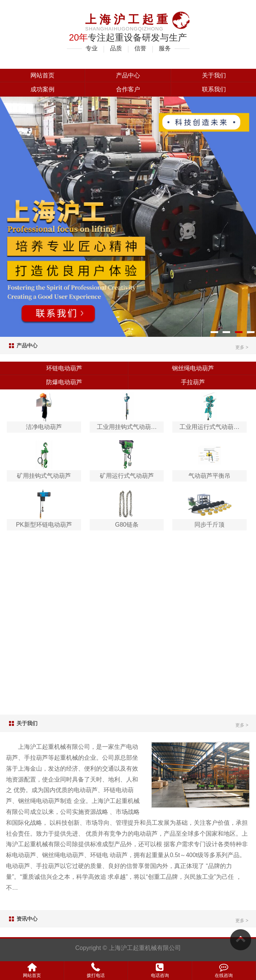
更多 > (242, 347)
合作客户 (128, 89)
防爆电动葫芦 (64, 382)
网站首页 (42, 75)
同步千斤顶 (209, 525)
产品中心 (128, 75)
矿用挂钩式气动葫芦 (44, 476)
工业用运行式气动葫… (209, 427)
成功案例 (42, 89)
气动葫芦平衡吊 (209, 476)
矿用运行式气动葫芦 (127, 476)
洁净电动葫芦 (44, 427)
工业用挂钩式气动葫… (127, 427)
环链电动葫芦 (64, 368)
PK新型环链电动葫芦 (44, 525)
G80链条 (127, 525)
